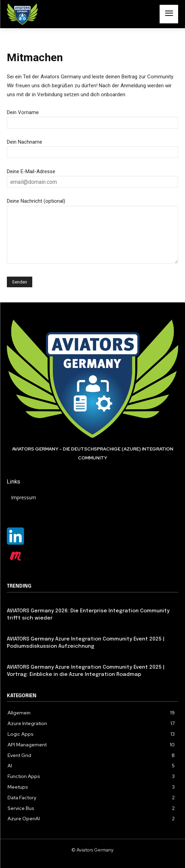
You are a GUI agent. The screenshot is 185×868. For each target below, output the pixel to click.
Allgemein (18, 630)
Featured (17, 602)
